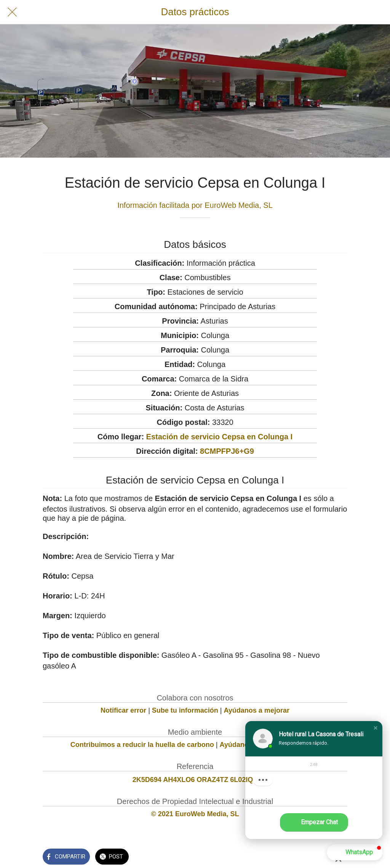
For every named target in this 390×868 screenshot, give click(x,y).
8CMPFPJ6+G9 (227, 451)
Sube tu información (185, 710)
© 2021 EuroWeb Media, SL (195, 814)
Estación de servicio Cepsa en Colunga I (220, 437)
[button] (376, 728)
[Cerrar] (12, 12)
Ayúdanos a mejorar (257, 710)
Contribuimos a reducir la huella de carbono (142, 745)
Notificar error (123, 710)
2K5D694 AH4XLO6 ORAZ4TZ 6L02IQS (195, 780)
